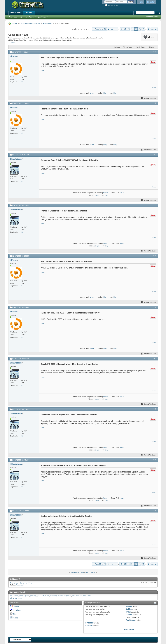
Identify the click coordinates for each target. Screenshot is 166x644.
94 (132, 29)
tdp (85, 596)
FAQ (20, 17)
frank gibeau (19, 596)
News (92, 93)
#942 (154, 103)
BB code (129, 606)
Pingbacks (89, 623)
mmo (47, 596)
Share (154, 87)
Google (16, 606)
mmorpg (53, 596)
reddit (15, 618)
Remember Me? (112, 5)
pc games (67, 596)
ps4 (77, 596)
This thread (20, 585)
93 (129, 29)
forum (106, 193)
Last (154, 29)
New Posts (13, 17)
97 (143, 29)
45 (121, 29)
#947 (154, 358)
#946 (154, 307)
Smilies (129, 609)
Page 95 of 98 (100, 29)
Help (141, 2)
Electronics (48, 23)
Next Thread (90, 572)
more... (43, 70)
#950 (154, 510)
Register (151, 2)
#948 (154, 409)
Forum (29, 13)
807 (22, 82)
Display (152, 47)
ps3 (73, 596)
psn (81, 596)
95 (136, 29)
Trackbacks (130, 620)
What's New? (16, 13)
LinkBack (117, 47)
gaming (33, 596)
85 (125, 29)
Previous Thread (77, 572)
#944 (154, 205)
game (27, 596)
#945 (154, 256)
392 (22, 181)
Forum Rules (129, 629)
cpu (11, 596)
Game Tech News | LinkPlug (21, 583)
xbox (89, 596)
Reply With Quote (149, 98)
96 (140, 29)
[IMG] (128, 612)
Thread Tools (128, 47)
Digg (15, 614)
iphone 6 (40, 596)
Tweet (13, 42)
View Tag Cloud (16, 598)
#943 (154, 154)
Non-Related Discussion (30, 23)
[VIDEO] (129, 615)
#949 (154, 460)
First (110, 29)
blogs (105, 93)
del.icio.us (17, 610)
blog (115, 93)
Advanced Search (151, 17)
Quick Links (42, 17)
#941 (154, 52)
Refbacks (89, 626)
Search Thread (141, 47)
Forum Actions (29, 17)
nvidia (60, 596)
